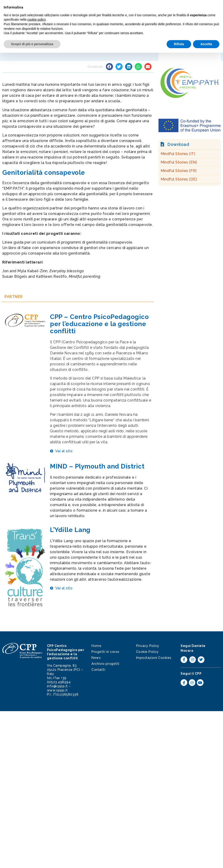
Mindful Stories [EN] (179, 162)
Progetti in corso (105, 652)
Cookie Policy (147, 652)
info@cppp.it (57, 686)
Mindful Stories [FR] (179, 171)
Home (96, 646)
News (96, 658)
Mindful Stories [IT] (178, 154)
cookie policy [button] (37, 835)
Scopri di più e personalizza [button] (32, 859)
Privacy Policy (148, 646)
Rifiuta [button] (179, 859)
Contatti (98, 670)
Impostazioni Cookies (154, 658)
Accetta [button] (206, 859)
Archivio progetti (105, 664)
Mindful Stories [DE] (179, 179)
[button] (215, 9)
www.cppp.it (57, 690)
